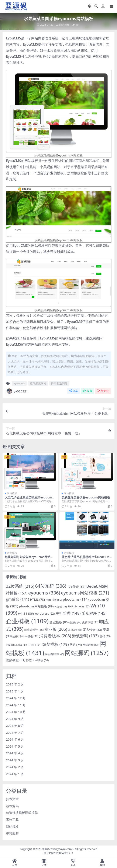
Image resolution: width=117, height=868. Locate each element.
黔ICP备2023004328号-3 (58, 853)
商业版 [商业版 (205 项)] (56, 629)
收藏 (87, 391)
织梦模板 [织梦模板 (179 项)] (56, 644)
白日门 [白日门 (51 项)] (35, 645)
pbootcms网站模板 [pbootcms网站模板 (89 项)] (36, 606)
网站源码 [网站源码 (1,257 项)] (87, 653)
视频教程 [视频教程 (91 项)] (16, 660)
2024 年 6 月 (15, 739)
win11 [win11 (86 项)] (26, 613)
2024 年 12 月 (16, 698)
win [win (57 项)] (84, 606)
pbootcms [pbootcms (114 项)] (76, 599)
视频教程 (12, 833)
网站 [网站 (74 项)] (76, 645)
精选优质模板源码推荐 (22, 813)
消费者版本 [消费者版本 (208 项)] (55, 636)
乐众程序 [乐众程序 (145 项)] (94, 613)
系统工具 (12, 820)
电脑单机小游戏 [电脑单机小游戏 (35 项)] (16, 645)
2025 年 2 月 (15, 684)
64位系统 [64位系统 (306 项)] (51, 586)
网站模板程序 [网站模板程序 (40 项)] (54, 654)
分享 (74, 391)
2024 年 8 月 (15, 726)
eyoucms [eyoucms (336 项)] (44, 593)
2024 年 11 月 (16, 705)
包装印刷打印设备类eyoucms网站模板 (29, 559)
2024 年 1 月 (15, 774)
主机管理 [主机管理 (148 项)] (68, 613)
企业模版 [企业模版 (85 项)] (59, 622)
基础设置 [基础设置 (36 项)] (75, 630)
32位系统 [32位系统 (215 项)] (20, 586)
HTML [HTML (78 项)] (37, 599)
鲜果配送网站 (59, 383)
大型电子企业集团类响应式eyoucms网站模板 (29, 499)
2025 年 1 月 (15, 691)
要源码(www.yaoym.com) (57, 849)
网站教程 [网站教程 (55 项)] (91, 645)
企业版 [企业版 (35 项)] (75, 622)
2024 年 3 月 (15, 760)
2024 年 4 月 (15, 753)
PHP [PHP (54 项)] (73, 606)
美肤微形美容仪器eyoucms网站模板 (86, 497)
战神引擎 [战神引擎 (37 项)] (20, 636)
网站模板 (64, 25)
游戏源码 (12, 806)
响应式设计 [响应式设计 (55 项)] (34, 630)
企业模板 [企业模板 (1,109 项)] (27, 621)
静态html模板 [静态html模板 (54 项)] (37, 660)
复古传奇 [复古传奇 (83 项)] (92, 629)
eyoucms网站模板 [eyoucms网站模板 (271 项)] (85, 593)
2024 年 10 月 (16, 712)
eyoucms (19, 383)
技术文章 (12, 799)
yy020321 (17, 391)
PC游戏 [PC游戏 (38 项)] (61, 606)
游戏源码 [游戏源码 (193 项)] (85, 636)
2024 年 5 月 (15, 746)
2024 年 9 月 (15, 719)
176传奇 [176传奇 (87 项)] (76, 586)
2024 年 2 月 (15, 767)
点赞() (103, 391)
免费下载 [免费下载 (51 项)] (90, 622)
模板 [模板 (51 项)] (33, 636)
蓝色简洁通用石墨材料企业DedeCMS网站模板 (86, 559)
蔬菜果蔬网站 (38, 383)
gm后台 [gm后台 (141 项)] (18, 599)
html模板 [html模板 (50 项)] (54, 600)
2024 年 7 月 (15, 733)
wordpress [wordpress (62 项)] (45, 614)
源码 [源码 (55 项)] (105, 636)
